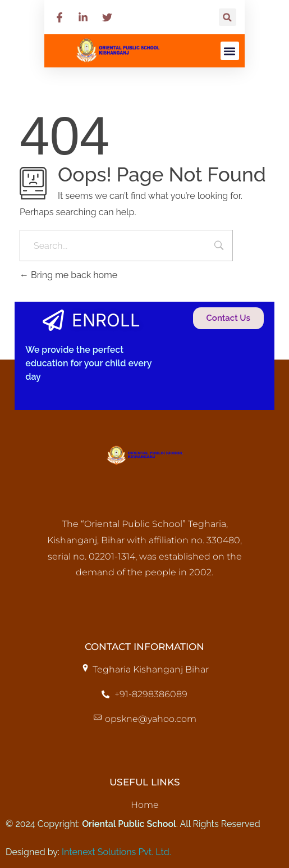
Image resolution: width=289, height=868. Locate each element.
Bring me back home (68, 275)
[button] (228, 17)
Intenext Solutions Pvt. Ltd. (116, 852)
